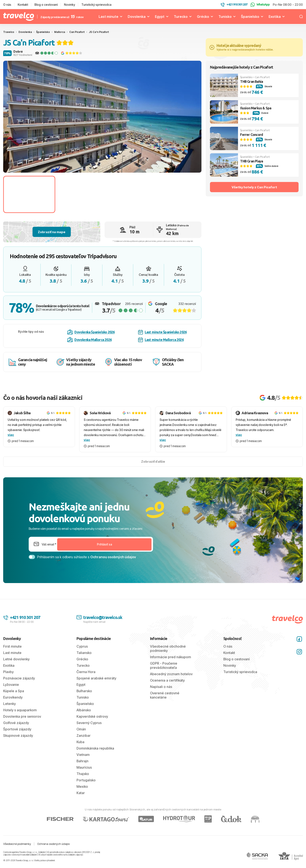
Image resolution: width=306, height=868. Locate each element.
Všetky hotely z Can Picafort (254, 187)
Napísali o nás (161, 687)
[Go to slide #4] (191, 194)
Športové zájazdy (17, 729)
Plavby (8, 672)
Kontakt (23, 5)
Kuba (80, 742)
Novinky (69, 5)
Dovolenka (137, 17)
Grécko (203, 17)
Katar (81, 793)
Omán (81, 729)
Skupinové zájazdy (18, 736)
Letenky (9, 704)
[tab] (94, 167)
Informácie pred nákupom (171, 657)
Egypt (160, 17)
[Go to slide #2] (83, 194)
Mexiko (82, 786)
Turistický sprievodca (96, 5)
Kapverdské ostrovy (92, 716)
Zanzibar (84, 736)
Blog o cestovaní (46, 5)
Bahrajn (82, 761)
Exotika (275, 17)
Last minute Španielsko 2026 (162, 332)
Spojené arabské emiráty (96, 678)
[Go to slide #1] (29, 194)
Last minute (108, 17)
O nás (7, 5)
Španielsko (250, 17)
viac (11, 435)
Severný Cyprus (89, 723)
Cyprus (82, 646)
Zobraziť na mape (52, 232)
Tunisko (225, 17)
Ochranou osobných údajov (113, 557)
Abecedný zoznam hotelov (171, 674)
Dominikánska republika (95, 748)
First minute (12, 646)
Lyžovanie (11, 685)
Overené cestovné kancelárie (165, 695)
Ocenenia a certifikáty (167, 680)
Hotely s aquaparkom (20, 710)
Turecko (181, 17)
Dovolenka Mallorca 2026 (89, 340)
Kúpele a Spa (14, 691)
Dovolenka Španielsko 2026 (91, 332)
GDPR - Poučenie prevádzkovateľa (164, 665)
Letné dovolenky (16, 659)
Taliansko (84, 653)
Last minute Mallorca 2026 (161, 340)
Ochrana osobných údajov (54, 844)
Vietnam (83, 755)
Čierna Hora (86, 672)
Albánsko (84, 710)
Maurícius (84, 767)
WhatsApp (260, 5)
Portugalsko (86, 780)
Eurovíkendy (13, 697)
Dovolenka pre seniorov (22, 716)
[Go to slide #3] (137, 194)
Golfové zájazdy (16, 723)
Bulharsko (84, 691)
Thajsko (83, 774)
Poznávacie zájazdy (19, 678)
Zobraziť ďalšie (153, 461)
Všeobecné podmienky (17, 844)
